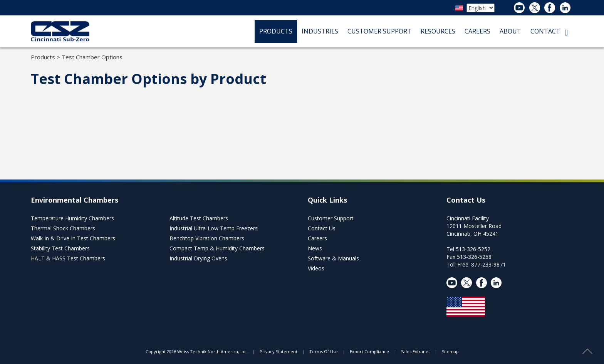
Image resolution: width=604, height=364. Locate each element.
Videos (316, 268)
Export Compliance (369, 351)
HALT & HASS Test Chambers (68, 258)
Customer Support (331, 218)
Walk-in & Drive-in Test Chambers (73, 238)
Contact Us (322, 228)
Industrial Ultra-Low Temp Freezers (214, 228)
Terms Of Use (324, 351)
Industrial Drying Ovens (198, 258)
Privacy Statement (279, 351)
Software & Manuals (333, 258)
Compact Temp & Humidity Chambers (217, 248)
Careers (317, 238)
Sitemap (450, 351)
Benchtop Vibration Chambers (207, 238)
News (315, 248)
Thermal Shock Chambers (63, 228)
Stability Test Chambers (60, 248)
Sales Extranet (415, 351)
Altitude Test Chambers (199, 218)
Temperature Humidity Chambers (72, 218)
